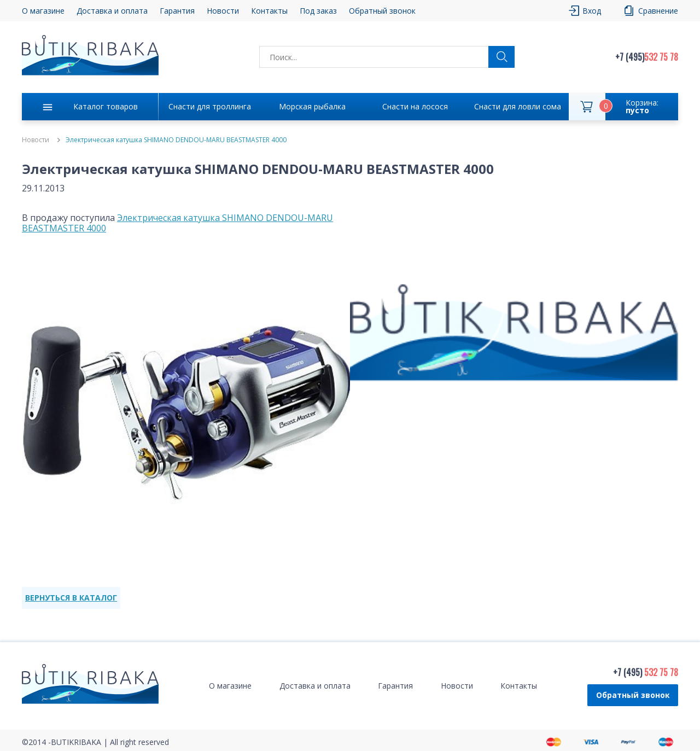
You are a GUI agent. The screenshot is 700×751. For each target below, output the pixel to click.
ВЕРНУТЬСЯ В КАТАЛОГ (71, 598)
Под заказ (318, 11)
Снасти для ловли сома (518, 106)
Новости (223, 11)
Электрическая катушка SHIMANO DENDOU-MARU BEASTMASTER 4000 (177, 223)
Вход (592, 11)
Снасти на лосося (415, 106)
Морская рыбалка (312, 106)
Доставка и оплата (112, 11)
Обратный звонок (382, 11)
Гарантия (177, 11)
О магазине (43, 11)
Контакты (269, 11)
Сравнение (658, 11)
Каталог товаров (106, 106)
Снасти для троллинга (210, 106)
